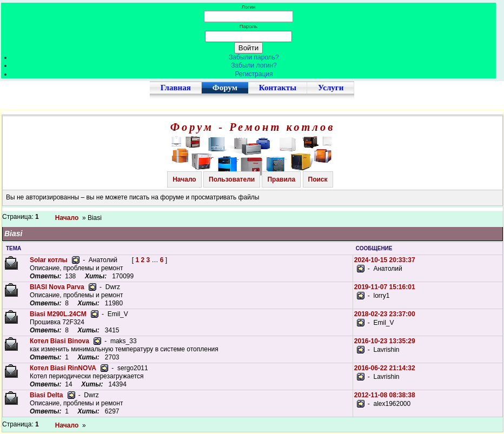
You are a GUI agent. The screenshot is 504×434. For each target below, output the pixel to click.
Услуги (331, 88)
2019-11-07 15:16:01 (385, 287)
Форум (225, 88)
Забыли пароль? (254, 57)
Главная (176, 88)
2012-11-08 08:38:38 (385, 395)
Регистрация (254, 74)
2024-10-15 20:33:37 (385, 260)
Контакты (278, 88)
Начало (184, 179)
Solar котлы (49, 260)
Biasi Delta (46, 395)
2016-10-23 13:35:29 (385, 341)
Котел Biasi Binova (59, 341)
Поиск (318, 179)
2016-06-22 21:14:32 (385, 368)
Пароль (248, 26)
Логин (249, 7)
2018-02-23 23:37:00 (385, 314)
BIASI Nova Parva (57, 287)
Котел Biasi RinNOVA (63, 368)
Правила (281, 179)
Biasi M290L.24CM (58, 314)
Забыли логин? (254, 65)
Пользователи (232, 179)
